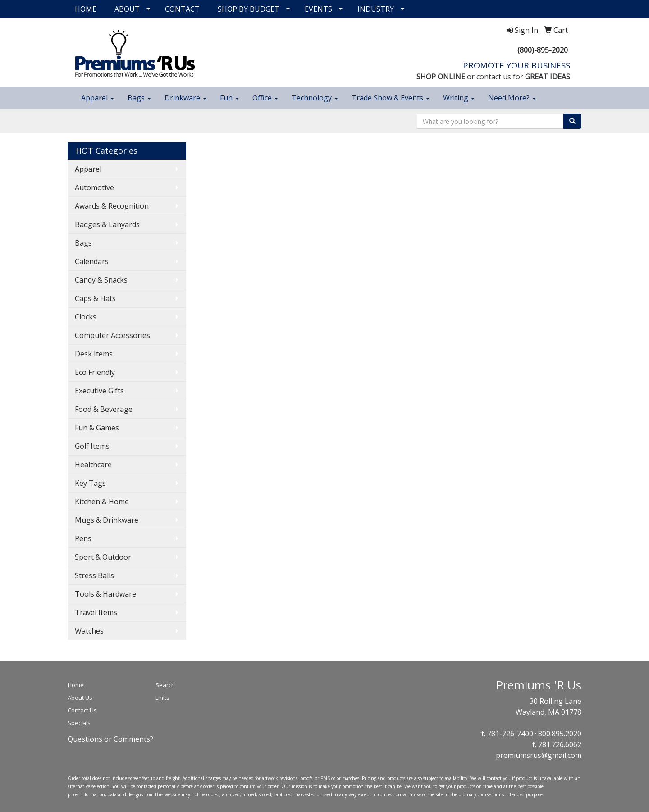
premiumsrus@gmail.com (539, 755)
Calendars (92, 261)
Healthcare (93, 465)
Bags (139, 98)
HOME (86, 9)
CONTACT (182, 9)
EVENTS (318, 9)
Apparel (98, 98)
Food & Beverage (104, 409)
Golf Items (92, 446)
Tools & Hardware (105, 594)
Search (165, 685)
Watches (89, 631)
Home (76, 685)
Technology (315, 98)
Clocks (86, 317)
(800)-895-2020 (543, 50)
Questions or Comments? (110, 739)
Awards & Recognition (112, 206)
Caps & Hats (95, 298)
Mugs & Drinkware (107, 520)
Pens (83, 538)
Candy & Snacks (101, 280)
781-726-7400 (510, 734)
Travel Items (96, 612)
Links (162, 698)
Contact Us (82, 710)
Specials (79, 723)
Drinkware (185, 98)
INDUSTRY (376, 9)
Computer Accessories (112, 335)
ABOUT (127, 9)
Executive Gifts (99, 391)
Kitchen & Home (102, 502)
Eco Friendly (95, 372)
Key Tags (90, 483)
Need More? (512, 98)
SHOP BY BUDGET (249, 9)
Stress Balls (94, 575)
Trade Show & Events (391, 98)
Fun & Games (97, 428)
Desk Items (94, 354)
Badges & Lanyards (107, 224)
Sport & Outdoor (103, 557)
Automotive (94, 187)
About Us (80, 698)
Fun (229, 98)
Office (265, 98)
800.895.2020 (560, 734)
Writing (459, 98)
